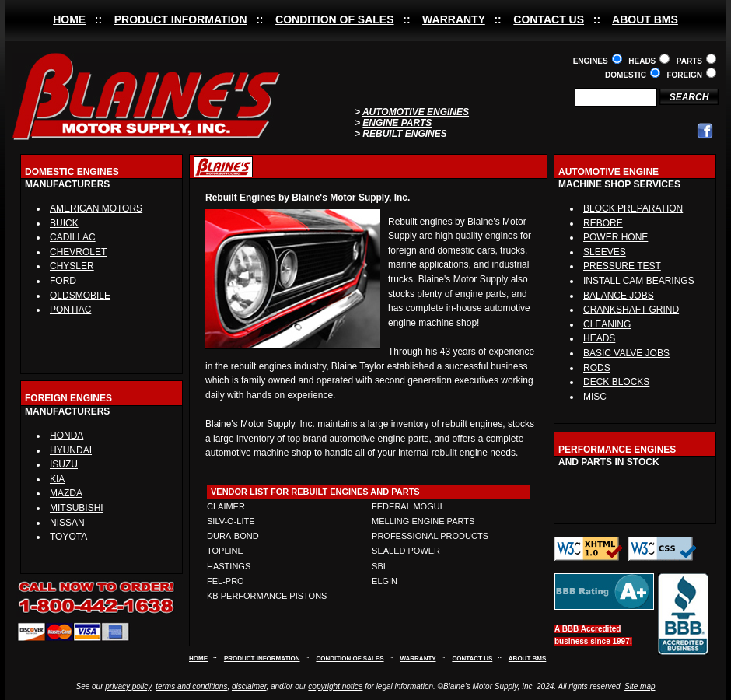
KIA (57, 479)
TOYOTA (68, 537)
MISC (595, 397)
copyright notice (335, 686)
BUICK (64, 223)
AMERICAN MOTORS (96, 208)
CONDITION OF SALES (334, 19)
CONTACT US (549, 19)
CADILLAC (73, 237)
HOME (69, 19)
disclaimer (249, 686)
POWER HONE (616, 237)
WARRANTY (454, 19)
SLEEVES (605, 252)
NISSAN (67, 523)
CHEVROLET (78, 252)
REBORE (603, 223)
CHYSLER (72, 266)
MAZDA (66, 493)
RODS (597, 368)
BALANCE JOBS (619, 296)
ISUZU (64, 464)
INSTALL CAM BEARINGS (639, 281)
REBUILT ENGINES (404, 134)
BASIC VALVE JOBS (626, 353)
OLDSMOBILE (80, 296)
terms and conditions (191, 686)
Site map (640, 686)
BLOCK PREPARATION (633, 208)
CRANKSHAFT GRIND (631, 310)
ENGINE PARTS (397, 123)
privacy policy (128, 686)
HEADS (599, 338)
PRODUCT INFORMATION (181, 19)
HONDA (66, 436)
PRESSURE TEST (622, 266)
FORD (63, 281)
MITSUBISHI (77, 508)
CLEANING (607, 324)
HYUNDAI (71, 450)
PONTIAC (70, 310)
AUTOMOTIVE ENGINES (416, 112)
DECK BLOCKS (616, 382)
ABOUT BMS (645, 19)
